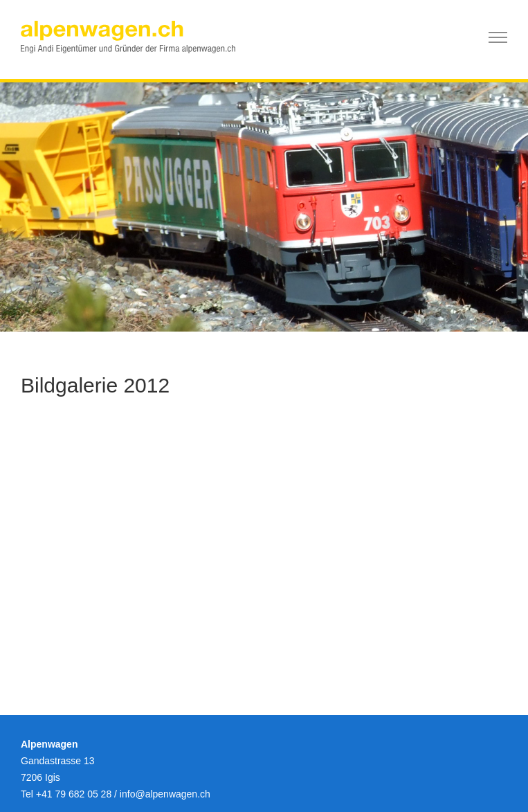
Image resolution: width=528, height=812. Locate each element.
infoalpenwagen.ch (165, 794)
